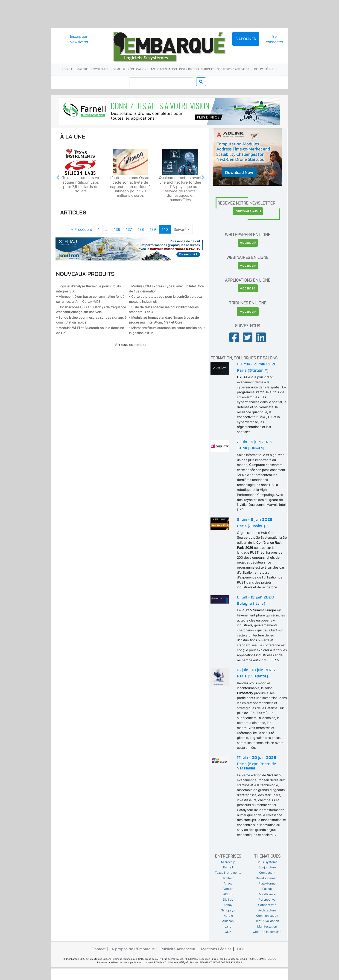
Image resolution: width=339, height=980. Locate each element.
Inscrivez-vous (248, 211)
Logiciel (68, 69)
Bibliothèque (265, 69)
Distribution (189, 69)
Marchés (208, 69)
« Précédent (82, 229)
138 (141, 229)
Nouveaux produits (85, 274)
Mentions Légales (216, 949)
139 (153, 229)
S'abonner (246, 39)
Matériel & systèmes (92, 69)
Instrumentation (164, 69)
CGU (241, 949)
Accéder (248, 243)
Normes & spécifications (129, 69)
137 (129, 229)
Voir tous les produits (130, 345)
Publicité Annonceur (178, 949)
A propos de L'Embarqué (133, 949)
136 (117, 229)
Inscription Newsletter (79, 39)
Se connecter (275, 39)
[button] (58, 177)
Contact (99, 949)
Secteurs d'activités (233, 69)
